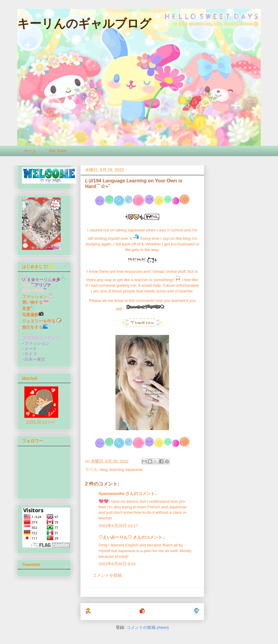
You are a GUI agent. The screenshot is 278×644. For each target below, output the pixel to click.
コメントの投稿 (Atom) (148, 627)
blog (104, 470)
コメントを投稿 (107, 575)
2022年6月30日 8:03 (117, 564)
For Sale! (58, 151)
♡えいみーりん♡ (115, 537)
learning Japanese (126, 470)
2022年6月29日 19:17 (118, 526)
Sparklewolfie (111, 494)
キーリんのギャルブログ (84, 23)
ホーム (30, 151)
